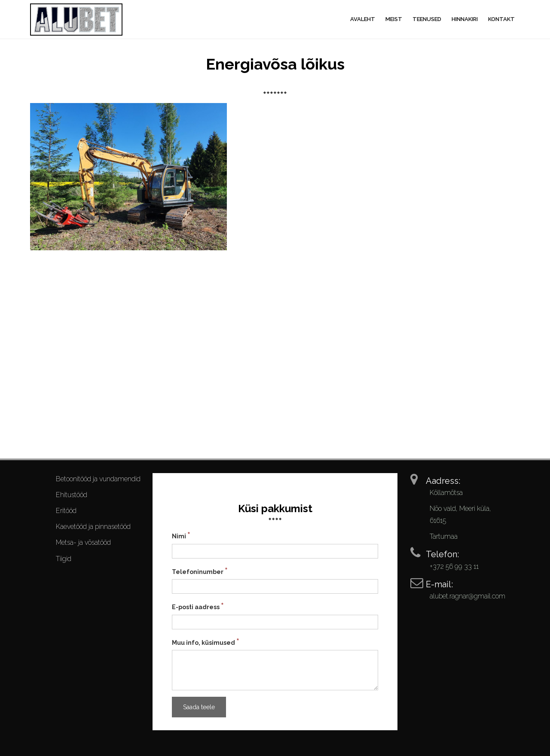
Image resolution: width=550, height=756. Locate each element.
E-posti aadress (198, 606)
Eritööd (66, 511)
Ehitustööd (72, 495)
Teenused (427, 19)
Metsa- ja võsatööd (83, 542)
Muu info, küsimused (206, 642)
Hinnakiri (465, 19)
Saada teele (199, 707)
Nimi (181, 535)
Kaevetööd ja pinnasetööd (93, 527)
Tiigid (64, 559)
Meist (394, 19)
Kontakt (501, 19)
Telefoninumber (200, 571)
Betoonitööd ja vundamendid (98, 479)
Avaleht (363, 19)
